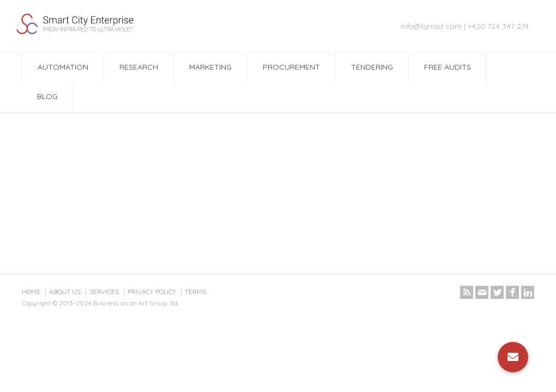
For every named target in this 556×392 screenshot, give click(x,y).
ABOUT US (65, 292)
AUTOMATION (63, 67)
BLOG (47, 96)
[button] (513, 357)
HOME (31, 292)
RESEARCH (139, 67)
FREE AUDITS (448, 67)
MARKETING (210, 67)
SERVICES (104, 292)
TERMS (195, 292)
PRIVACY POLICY (152, 292)
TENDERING (372, 67)
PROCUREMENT (291, 67)
